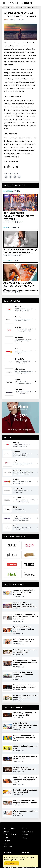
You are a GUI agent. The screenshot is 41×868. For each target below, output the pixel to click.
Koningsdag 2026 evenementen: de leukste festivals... (19, 216)
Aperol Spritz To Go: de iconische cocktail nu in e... (19, 286)
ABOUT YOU (8, 847)
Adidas (6, 832)
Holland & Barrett (10, 835)
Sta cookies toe (12, 863)
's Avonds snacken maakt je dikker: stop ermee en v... (20, 251)
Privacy (24, 838)
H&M (6, 838)
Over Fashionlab (28, 832)
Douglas (7, 841)
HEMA (6, 844)
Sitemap (25, 835)
